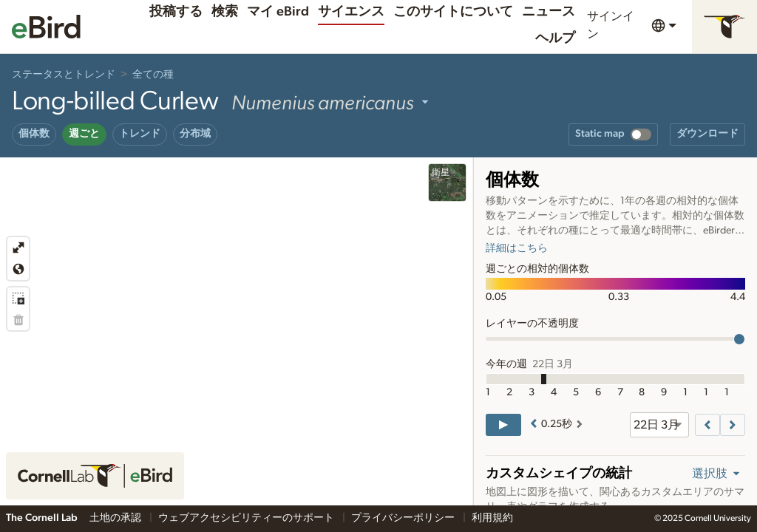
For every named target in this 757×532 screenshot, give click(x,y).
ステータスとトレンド (64, 75)
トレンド (140, 134)
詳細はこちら (517, 248)
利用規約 (492, 518)
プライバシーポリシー (404, 518)
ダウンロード (707, 134)
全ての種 (153, 75)
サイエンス (351, 12)
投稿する (176, 12)
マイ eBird (278, 12)
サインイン (611, 25)
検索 (225, 12)
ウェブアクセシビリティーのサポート (247, 518)
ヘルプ (555, 38)
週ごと (84, 134)
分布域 (195, 134)
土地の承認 (116, 518)
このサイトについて (453, 12)
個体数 (34, 134)
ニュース (549, 12)
